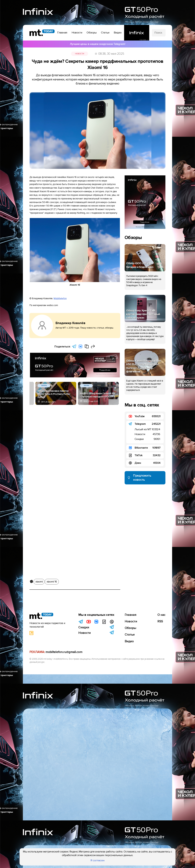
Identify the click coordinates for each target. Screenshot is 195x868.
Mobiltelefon (60, 298)
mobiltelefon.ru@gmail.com (64, 652)
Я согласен (98, 860)
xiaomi (39, 580)
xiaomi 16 (52, 580)
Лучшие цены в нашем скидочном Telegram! (97, 44)
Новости (80, 54)
